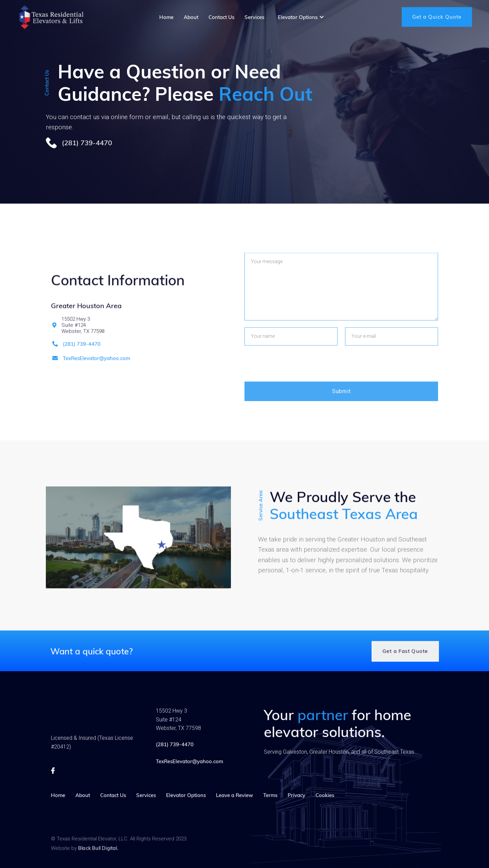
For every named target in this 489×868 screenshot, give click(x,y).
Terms (270, 805)
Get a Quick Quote (437, 17)
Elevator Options (186, 805)
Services (146, 805)
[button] (301, 17)
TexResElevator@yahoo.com (96, 369)
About (83, 805)
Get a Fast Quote (413, 657)
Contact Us (113, 805)
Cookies (325, 805)
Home (58, 805)
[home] (51, 17)
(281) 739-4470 (82, 355)
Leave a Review (234, 805)
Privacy (296, 805)
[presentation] (296, 386)
